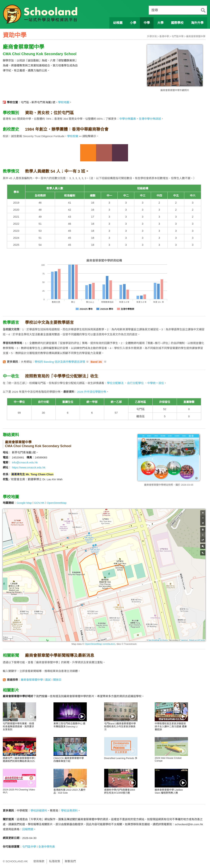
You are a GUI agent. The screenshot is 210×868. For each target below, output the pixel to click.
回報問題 (28, 829)
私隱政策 (55, 861)
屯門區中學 (178, 36)
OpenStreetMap (57, 503)
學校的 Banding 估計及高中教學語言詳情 (60, 362)
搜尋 (155, 10)
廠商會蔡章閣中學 (196, 36)
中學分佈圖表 (128, 119)
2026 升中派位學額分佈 (92, 392)
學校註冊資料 (69, 811)
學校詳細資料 (39, 811)
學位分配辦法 (115, 383)
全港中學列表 (47, 847)
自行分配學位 (135, 383)
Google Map (24, 503)
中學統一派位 (156, 383)
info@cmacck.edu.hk (25, 462)
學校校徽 (73, 136)
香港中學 (164, 36)
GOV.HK (39, 503)
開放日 (57, 680)
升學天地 (152, 36)
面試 (48, 680)
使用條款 (39, 861)
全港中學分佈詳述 (150, 119)
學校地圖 (64, 102)
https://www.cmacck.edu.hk (29, 467)
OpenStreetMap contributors (100, 644)
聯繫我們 (70, 861)
